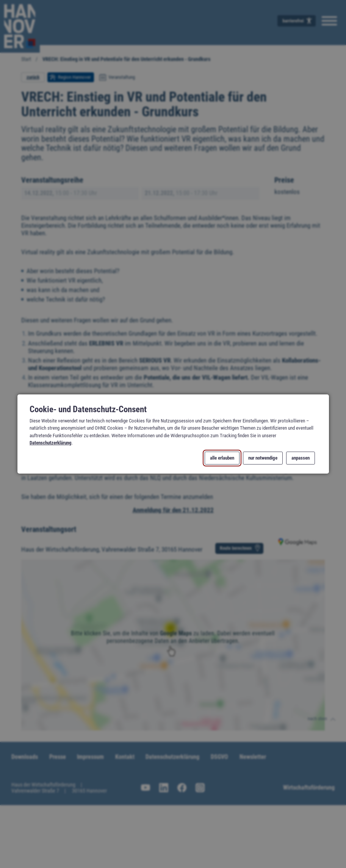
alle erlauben (222, 458)
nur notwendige (263, 458)
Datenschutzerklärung (51, 443)
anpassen (301, 458)
